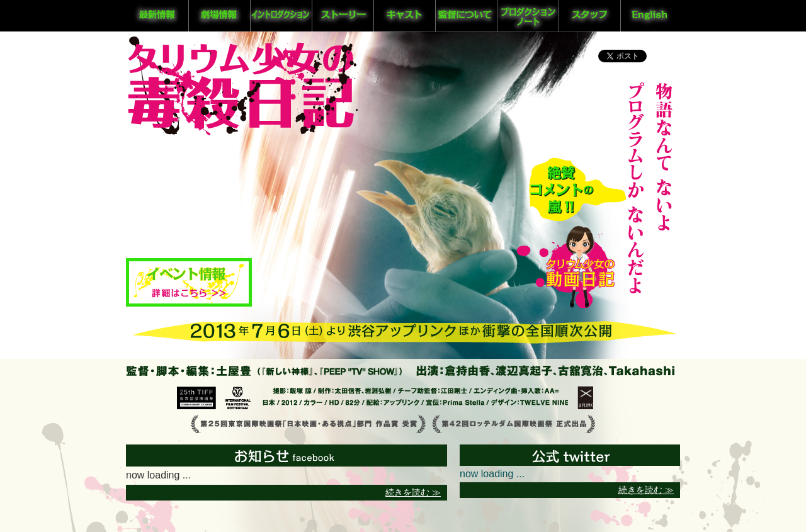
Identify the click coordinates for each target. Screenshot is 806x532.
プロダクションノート (527, 16)
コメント (577, 189)
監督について (465, 16)
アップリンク (585, 398)
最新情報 (157, 16)
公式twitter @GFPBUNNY (557, 461)
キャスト (404, 16)
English (650, 16)
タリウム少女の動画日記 (566, 264)
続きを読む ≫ (413, 492)
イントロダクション (280, 16)
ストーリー (342, 16)
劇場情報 (219, 16)
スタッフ (589, 16)
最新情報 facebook (287, 461)
